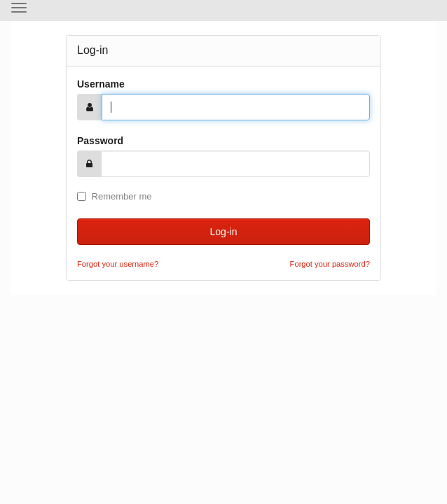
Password (100, 141)
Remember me (115, 196)
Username (101, 84)
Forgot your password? (330, 264)
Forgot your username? (118, 264)
